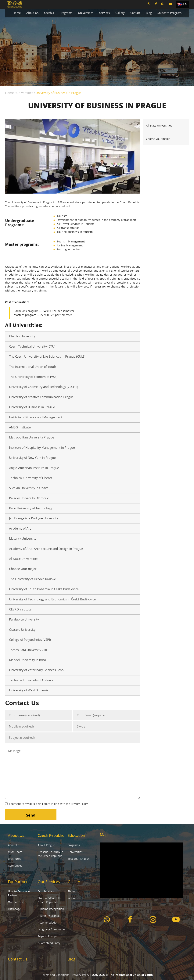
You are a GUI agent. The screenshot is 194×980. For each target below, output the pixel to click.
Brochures (14, 859)
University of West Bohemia (29, 690)
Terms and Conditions (55, 975)
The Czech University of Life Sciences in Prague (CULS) (47, 356)
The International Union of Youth (33, 367)
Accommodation (48, 923)
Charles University (22, 336)
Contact (135, 13)
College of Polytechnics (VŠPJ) (30, 640)
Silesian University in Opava (29, 488)
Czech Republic (51, 835)
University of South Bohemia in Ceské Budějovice (44, 589)
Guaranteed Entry (49, 943)
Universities (86, 13)
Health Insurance (49, 916)
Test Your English (79, 859)
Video (71, 898)
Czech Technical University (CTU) (32, 346)
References (15, 866)
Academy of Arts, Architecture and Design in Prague (46, 549)
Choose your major (23, 569)
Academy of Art (20, 528)
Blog (149, 13)
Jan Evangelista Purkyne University (34, 518)
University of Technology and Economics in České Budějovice (52, 599)
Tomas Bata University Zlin (28, 650)
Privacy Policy (79, 804)
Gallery (120, 13)
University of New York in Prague (32, 458)
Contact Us (18, 959)
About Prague (46, 845)
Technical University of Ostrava (31, 680)
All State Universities (24, 559)
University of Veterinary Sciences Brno (36, 670)
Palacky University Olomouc (29, 498)
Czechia (49, 13)
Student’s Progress (169, 13)
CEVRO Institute (20, 609)
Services (104, 13)
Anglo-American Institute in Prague (34, 468)
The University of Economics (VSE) (33, 377)
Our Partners (16, 902)
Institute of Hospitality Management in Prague (42, 448)
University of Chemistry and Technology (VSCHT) (44, 387)
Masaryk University (23, 538)
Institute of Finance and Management (36, 417)
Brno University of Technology (31, 508)
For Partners (19, 882)
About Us (32, 13)
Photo (71, 891)
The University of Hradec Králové (32, 579)
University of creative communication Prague (41, 397)
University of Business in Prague (32, 407)
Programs (66, 13)
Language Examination (52, 929)
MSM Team (15, 852)
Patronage (14, 909)
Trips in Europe (47, 936)
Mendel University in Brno (28, 660)
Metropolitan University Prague (32, 437)
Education (76, 835)
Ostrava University (22, 630)
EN (185, 4)
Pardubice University (24, 619)
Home (17, 13)
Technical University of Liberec (31, 478)
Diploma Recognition (51, 909)
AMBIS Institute (20, 427)
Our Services (49, 882)
